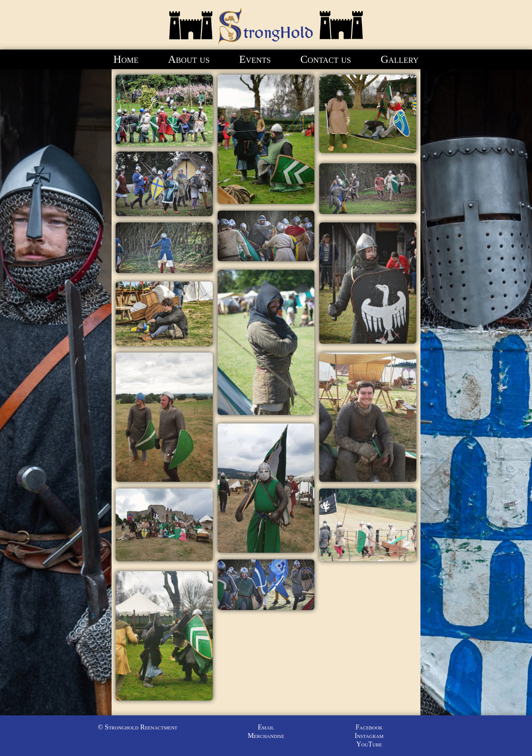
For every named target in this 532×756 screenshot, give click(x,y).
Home (126, 59)
